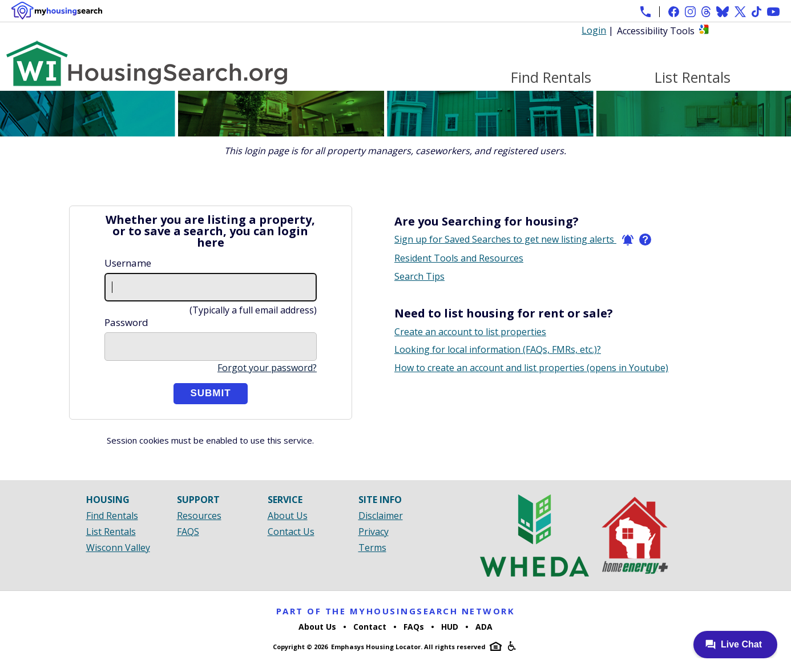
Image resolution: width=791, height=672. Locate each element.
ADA (484, 627)
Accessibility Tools (656, 31)
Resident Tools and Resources (459, 258)
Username (128, 263)
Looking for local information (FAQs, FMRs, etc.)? (498, 349)
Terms (372, 548)
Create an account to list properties (470, 332)
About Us (288, 516)
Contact (370, 627)
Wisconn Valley (118, 548)
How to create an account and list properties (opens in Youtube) (531, 368)
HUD (450, 627)
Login (594, 30)
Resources (199, 516)
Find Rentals (551, 78)
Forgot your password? (267, 368)
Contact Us (291, 532)
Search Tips (419, 276)
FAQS (188, 532)
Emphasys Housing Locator (376, 647)
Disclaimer (381, 516)
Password (126, 322)
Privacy (374, 532)
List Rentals (693, 78)
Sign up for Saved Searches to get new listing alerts (514, 240)
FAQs (414, 627)
